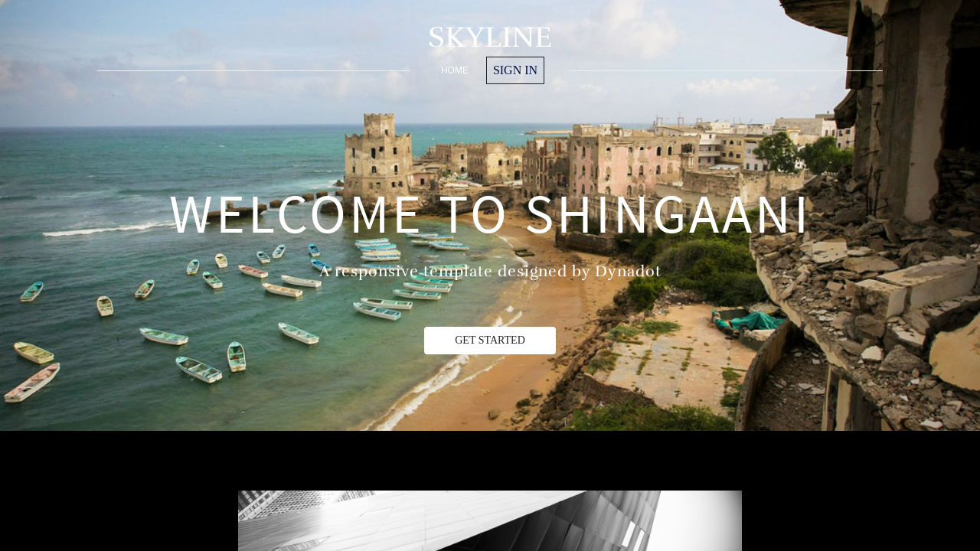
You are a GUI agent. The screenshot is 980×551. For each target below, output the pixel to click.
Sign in (515, 70)
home (455, 70)
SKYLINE (490, 37)
